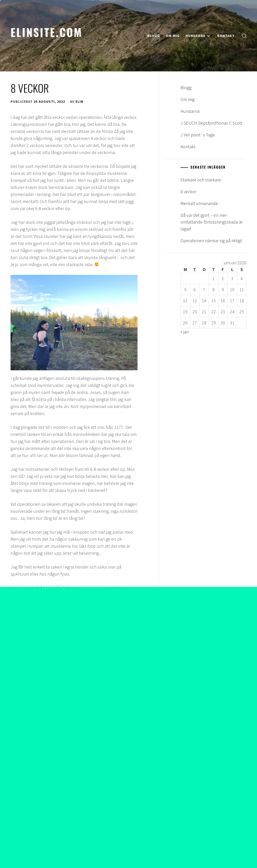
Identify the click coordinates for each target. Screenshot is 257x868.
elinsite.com (46, 32)
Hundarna (198, 36)
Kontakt (226, 36)
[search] (244, 36)
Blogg (154, 36)
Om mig (173, 36)
